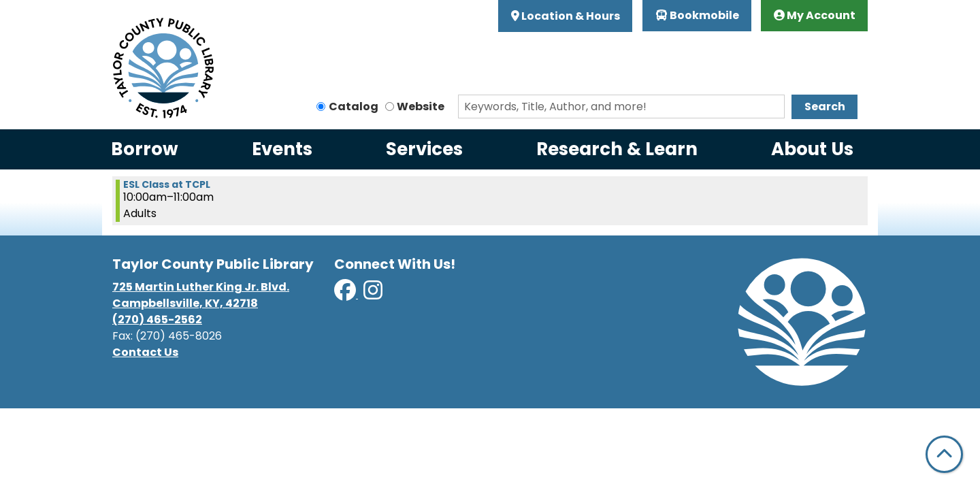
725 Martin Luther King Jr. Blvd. (201, 287)
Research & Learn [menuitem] (617, 149)
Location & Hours (570, 16)
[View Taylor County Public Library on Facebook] (346, 294)
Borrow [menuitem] (145, 149)
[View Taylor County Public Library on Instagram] (373, 294)
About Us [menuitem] (812, 149)
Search (825, 107)
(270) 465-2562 (157, 320)
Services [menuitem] (424, 149)
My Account (815, 15)
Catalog (354, 107)
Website (421, 107)
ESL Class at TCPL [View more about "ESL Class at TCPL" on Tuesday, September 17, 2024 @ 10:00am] (167, 184)
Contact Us (145, 352)
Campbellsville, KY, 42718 (185, 303)
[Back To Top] (944, 454)
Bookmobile (697, 15)
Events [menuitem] (282, 149)
